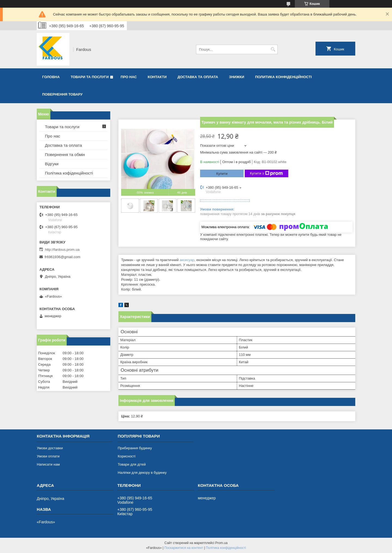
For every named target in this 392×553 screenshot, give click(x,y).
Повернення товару (62, 94)
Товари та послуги (90, 77)
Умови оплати (48, 456)
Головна (51, 77)
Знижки (237, 77)
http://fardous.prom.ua (62, 250)
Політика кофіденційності (69, 173)
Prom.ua (221, 543)
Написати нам (48, 464)
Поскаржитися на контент (184, 548)
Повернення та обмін (65, 155)
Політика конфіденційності (226, 548)
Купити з (266, 173)
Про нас (129, 77)
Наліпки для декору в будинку (142, 473)
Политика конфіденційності (283, 77)
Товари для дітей (132, 464)
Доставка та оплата (198, 77)
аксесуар (187, 260)
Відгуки (52, 164)
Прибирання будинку (135, 448)
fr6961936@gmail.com (62, 257)
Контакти (157, 77)
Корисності (127, 456)
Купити (222, 174)
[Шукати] (273, 49)
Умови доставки (50, 448)
